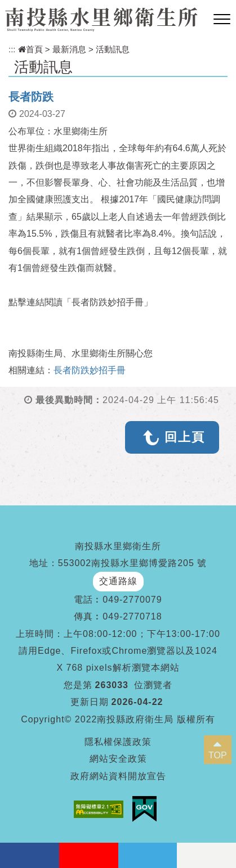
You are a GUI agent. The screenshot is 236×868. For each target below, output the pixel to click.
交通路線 (118, 581)
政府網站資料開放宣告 (118, 776)
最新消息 (69, 49)
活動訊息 (113, 49)
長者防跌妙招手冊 (90, 370)
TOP (218, 755)
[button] (222, 20)
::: (12, 49)
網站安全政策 (118, 759)
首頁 (30, 49)
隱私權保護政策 (118, 742)
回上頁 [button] (185, 437)
